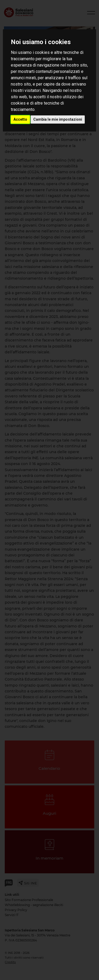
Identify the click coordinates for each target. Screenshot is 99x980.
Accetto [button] (20, 119)
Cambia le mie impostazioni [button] (58, 119)
